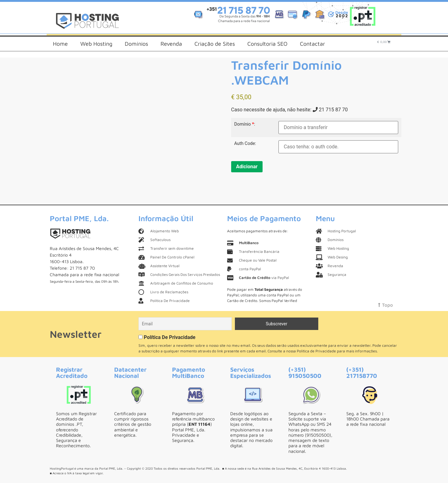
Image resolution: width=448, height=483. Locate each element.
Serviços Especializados (251, 372)
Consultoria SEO (267, 44)
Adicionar (247, 167)
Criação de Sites (215, 44)
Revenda (171, 44)
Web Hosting (96, 44)
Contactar (313, 44)
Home (60, 44)
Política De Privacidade (170, 337)
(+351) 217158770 (362, 372)
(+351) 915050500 (305, 372)
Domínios (136, 44)
